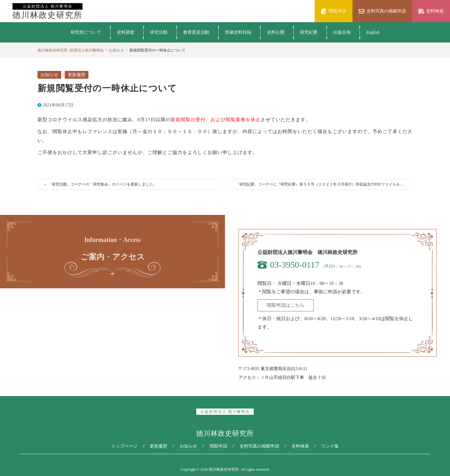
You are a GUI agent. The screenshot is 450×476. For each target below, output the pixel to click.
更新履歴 (77, 75)
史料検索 (300, 446)
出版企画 (342, 32)
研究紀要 (309, 32)
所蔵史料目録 (238, 32)
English (373, 32)
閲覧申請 (218, 446)
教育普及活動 (196, 32)
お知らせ (117, 50)
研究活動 (159, 32)
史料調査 (126, 32)
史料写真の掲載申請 (259, 446)
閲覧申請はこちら (286, 305)
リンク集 (330, 446)
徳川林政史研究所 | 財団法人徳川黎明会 (71, 50)
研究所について (86, 32)
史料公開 (276, 32)
